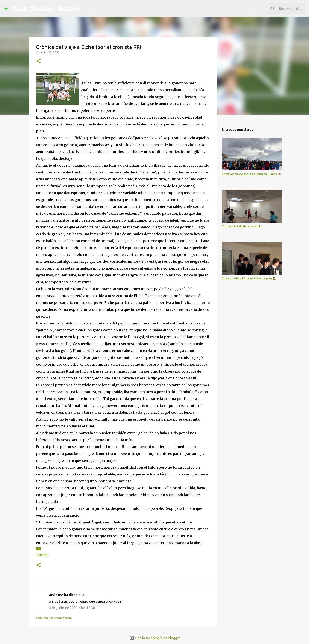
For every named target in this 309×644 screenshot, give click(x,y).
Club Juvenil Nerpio (46, 8)
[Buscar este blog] (283, 9)
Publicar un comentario (54, 618)
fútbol (43, 555)
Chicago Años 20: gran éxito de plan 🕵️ (249, 278)
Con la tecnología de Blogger (155, 638)
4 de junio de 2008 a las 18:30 (72, 608)
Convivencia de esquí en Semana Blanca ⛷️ (251, 174)
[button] (39, 61)
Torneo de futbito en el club (241, 226)
